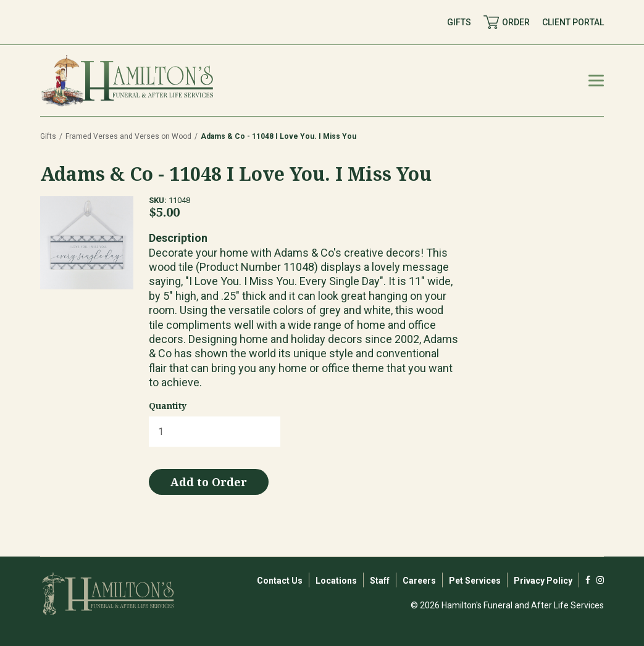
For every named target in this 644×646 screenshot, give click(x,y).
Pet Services (475, 581)
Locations (336, 581)
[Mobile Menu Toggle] (596, 81)
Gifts (48, 136)
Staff (380, 581)
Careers (419, 581)
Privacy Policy (543, 581)
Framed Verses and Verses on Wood (128, 136)
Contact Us (280, 581)
